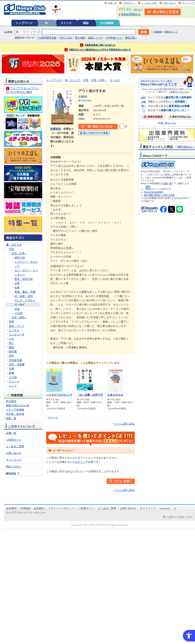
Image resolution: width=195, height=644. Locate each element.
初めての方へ (14, 467)
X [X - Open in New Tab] (175, 508)
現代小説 (20, 258)
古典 (17, 283)
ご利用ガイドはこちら (179, 92)
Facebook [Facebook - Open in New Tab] (165, 508)
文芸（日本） (19, 253)
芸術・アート (17, 326)
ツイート (53, 418)
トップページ (24, 23)
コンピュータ (17, 334)
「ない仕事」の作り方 (90, 395)
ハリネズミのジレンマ (59, 395)
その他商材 (107, 23)
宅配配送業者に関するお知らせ (100, 45)
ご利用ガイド (129, 3)
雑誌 (86, 23)
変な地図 (80, 38)
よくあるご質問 (149, 3)
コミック (66, 23)
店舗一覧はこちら (167, 123)
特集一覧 (11, 418)
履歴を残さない (185, 147)
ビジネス (14, 330)
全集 (17, 287)
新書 (11, 373)
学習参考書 (15, 360)
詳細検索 (158, 32)
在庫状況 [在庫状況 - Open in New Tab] (55, 129)
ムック (13, 386)
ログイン (138, 9)
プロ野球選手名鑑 (47, 38)
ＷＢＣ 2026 (66, 38)
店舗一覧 (112, 3)
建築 (11, 347)
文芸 (11, 249)
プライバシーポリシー (61, 508)
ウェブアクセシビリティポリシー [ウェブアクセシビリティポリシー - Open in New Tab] (26, 513)
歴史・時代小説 (24, 279)
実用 (11, 322)
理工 (11, 343)
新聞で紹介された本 (18, 405)
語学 (11, 356)
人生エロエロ (115, 395)
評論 (17, 309)
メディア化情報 (15, 410)
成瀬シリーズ (95, 38)
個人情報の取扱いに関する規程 (159, 195)
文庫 (11, 369)
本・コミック (14, 245)
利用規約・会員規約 (32, 508)
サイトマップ (188, 3)
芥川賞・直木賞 (15, 414)
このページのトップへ (180, 517)
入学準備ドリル (114, 38)
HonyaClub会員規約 (154, 192)
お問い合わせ (169, 3)
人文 (11, 339)
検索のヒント (171, 32)
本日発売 (11, 401)
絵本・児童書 (17, 364)
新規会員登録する (131, 14)
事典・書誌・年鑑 (25, 292)
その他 (18, 313)
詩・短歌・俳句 (24, 296)
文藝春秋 (83, 96)
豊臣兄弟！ (131, 38)
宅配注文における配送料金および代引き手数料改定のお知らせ (100, 50)
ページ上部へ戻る (124, 424)
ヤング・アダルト (25, 300)
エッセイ (20, 305)
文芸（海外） (19, 317)
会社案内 (11, 508)
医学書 (13, 352)
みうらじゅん (85, 100)
